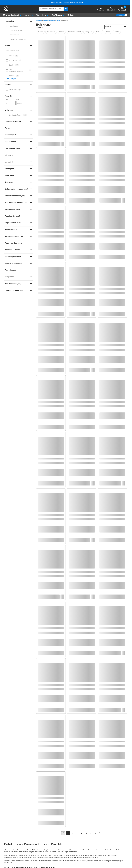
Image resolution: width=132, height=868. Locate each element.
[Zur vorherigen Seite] (63, 833)
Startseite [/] (39, 21)
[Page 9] (95, 833)
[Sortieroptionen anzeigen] (125, 27)
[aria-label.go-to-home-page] (6, 11)
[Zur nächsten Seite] (100, 833)
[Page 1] (68, 833)
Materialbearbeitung (49, 21)
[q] (51, 9)
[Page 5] (86, 833)
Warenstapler (123, 9)
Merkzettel (111, 9)
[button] (101, 9)
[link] (19, 21)
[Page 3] (77, 833)
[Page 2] (72, 833)
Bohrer (58, 21)
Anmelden (101, 9)
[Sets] (71, 15)
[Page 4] (82, 833)
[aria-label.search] (66, 9)
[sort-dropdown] (116, 27)
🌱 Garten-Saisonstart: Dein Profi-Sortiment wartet (65, 2)
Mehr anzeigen (11, 79)
